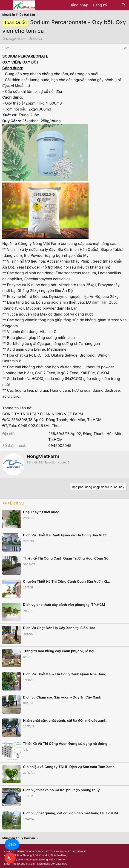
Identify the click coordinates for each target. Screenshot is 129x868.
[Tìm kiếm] (123, 5)
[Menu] (6, 5)
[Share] (125, 48)
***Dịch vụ (13, 503)
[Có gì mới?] (114, 5)
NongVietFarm (16, 39)
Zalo (12, 844)
